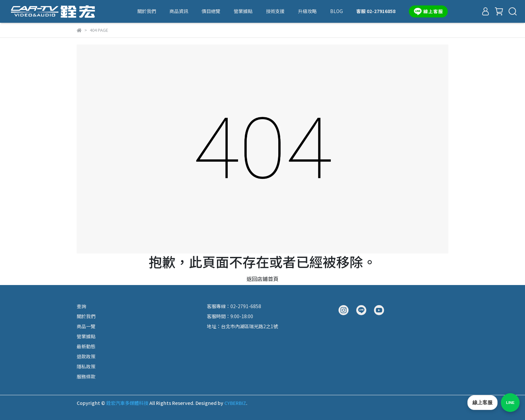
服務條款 (86, 376)
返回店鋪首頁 (262, 279)
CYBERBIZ (235, 403)
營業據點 (243, 11)
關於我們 (147, 11)
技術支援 (275, 11)
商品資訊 (179, 11)
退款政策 (86, 356)
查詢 (81, 306)
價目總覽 (211, 11)
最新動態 (86, 346)
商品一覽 (86, 326)
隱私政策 (86, 366)
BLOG (336, 11)
